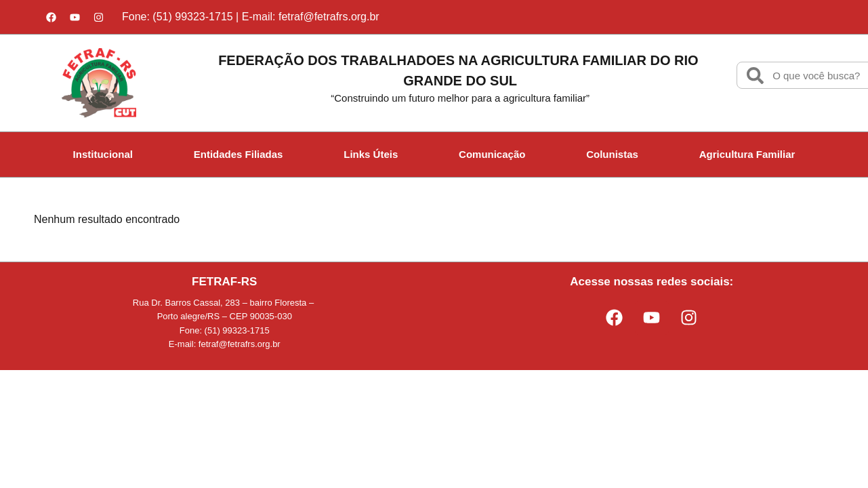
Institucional (103, 154)
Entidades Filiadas (239, 154)
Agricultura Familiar (747, 154)
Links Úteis (371, 154)
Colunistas (612, 154)
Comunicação (492, 154)
